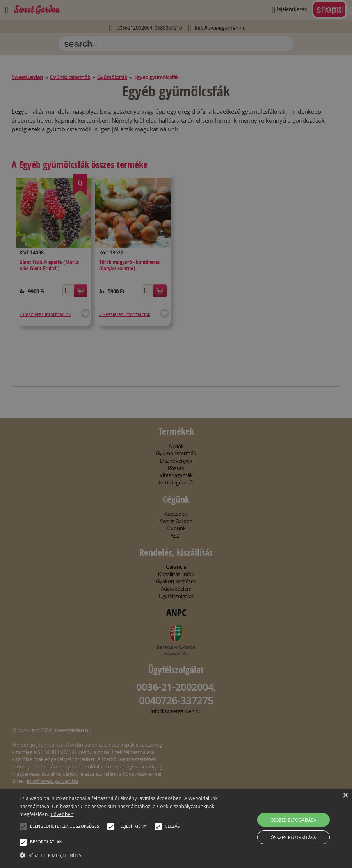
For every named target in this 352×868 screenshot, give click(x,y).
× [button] (345, 796)
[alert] (176, 434)
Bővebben (62, 814)
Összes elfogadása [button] (293, 820)
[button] (23, 827)
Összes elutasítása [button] (293, 837)
